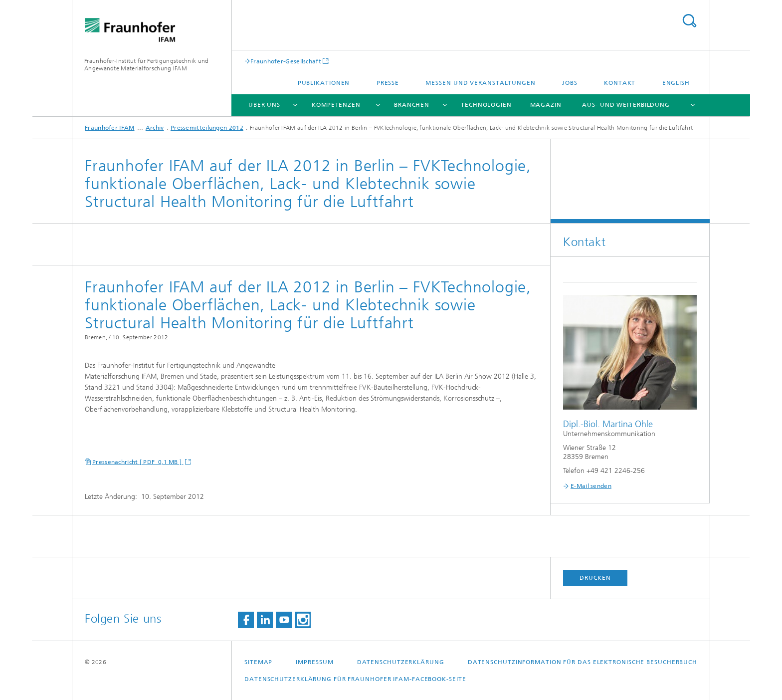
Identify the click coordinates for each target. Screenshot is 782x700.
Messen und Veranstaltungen (480, 83)
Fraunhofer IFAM (110, 128)
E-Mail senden (591, 486)
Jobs (570, 83)
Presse (388, 83)
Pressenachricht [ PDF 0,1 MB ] (138, 462)
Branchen (412, 105)
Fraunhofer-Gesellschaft (286, 61)
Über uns (264, 105)
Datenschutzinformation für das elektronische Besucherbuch (583, 662)
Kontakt (620, 83)
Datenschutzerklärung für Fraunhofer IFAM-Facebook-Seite (355, 679)
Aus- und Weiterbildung (626, 105)
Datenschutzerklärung (401, 662)
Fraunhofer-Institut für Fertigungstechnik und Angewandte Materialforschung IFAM (147, 65)
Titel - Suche (689, 21)
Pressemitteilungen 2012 (207, 128)
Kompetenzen (336, 105)
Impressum (314, 662)
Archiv (155, 128)
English (676, 83)
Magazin (546, 105)
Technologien (486, 105)
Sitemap (258, 662)
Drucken (595, 578)
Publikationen (324, 83)
